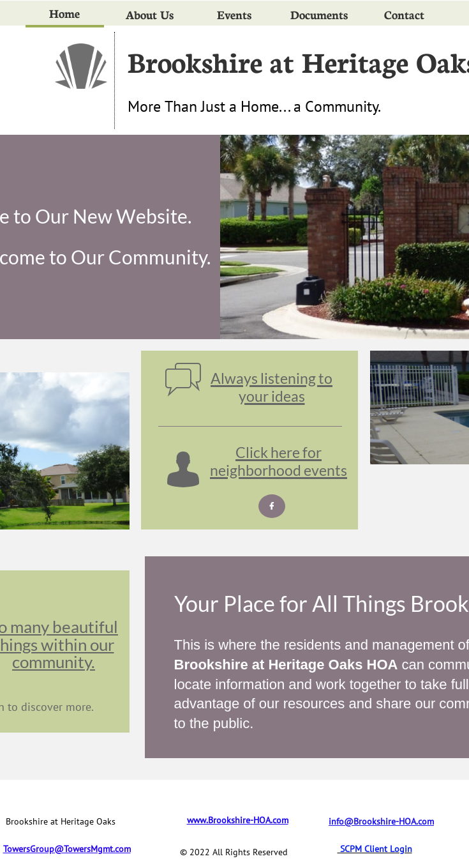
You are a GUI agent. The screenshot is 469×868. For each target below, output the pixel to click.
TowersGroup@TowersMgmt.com (67, 849)
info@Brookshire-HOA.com (381, 821)
